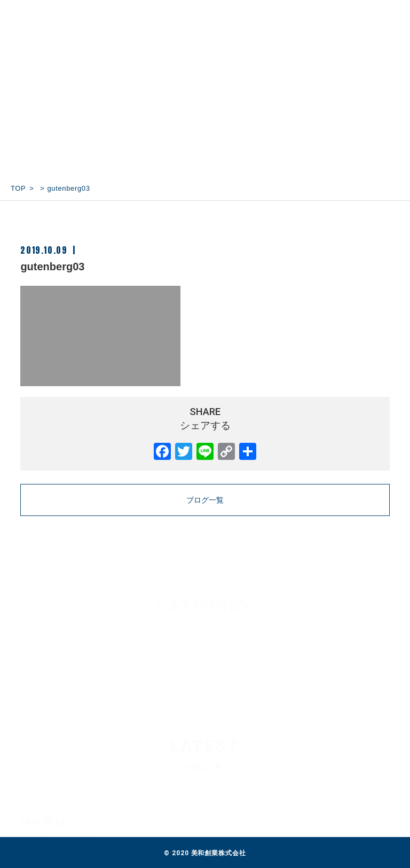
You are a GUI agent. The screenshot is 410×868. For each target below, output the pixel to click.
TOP (18, 188)
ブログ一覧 (205, 500)
